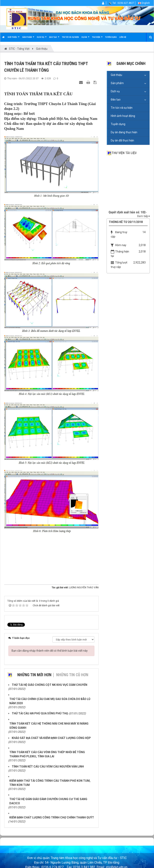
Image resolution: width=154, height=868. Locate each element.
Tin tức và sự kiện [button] (70, 37)
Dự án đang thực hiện (124, 132)
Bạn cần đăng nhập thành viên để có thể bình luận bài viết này (50, 651)
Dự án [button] (85, 39)
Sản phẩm (117, 83)
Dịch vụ (115, 91)
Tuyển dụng (118, 124)
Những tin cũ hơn (72, 675)
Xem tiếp (143, 216)
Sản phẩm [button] (28, 39)
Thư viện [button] (97, 39)
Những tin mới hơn (34, 675)
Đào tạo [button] (54, 39)
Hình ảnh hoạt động (123, 116)
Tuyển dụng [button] (111, 37)
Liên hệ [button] (123, 37)
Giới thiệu (116, 75)
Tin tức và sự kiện (122, 108)
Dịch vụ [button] (42, 39)
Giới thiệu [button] (14, 39)
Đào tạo (116, 99)
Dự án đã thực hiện (122, 140)
